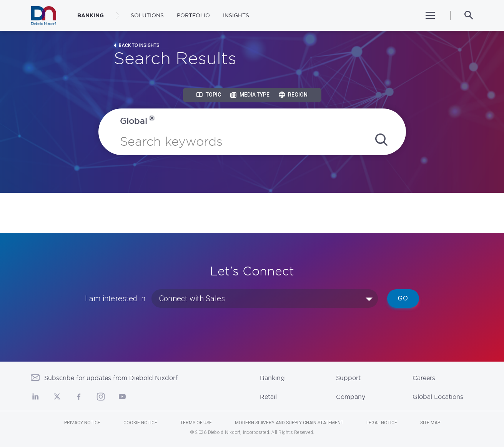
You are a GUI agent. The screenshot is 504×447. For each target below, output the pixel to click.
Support (348, 378)
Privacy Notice (82, 423)
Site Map (430, 423)
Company (351, 397)
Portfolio (193, 15)
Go (403, 298)
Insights (236, 15)
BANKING (91, 15)
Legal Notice (382, 423)
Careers (424, 378)
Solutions (147, 15)
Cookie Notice (140, 423)
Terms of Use (196, 423)
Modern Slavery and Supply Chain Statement (289, 423)
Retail (268, 397)
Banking (272, 378)
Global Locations (438, 397)
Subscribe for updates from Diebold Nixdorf (111, 378)
